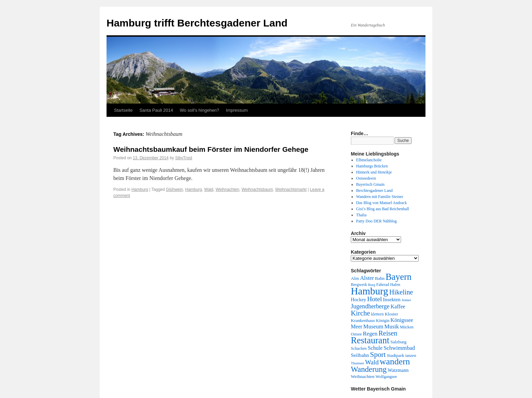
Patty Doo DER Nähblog (377, 221)
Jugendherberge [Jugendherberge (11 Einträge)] (370, 306)
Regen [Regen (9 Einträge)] (370, 334)
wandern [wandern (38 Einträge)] (395, 361)
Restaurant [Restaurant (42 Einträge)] (370, 340)
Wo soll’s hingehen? (199, 110)
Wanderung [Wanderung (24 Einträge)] (369, 369)
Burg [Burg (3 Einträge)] (372, 285)
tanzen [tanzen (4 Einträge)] (411, 356)
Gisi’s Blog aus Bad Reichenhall (383, 209)
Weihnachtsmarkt (291, 189)
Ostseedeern (366, 178)
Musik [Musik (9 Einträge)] (392, 327)
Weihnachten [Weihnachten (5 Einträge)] (363, 376)
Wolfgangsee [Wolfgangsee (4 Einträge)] (386, 377)
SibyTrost (184, 158)
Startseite (123, 110)
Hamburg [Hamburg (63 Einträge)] (369, 291)
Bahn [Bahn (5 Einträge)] (380, 278)
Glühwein (174, 189)
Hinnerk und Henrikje (374, 172)
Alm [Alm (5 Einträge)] (355, 278)
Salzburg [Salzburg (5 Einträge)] (399, 342)
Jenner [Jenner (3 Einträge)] (406, 300)
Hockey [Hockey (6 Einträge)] (358, 300)
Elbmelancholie (369, 160)
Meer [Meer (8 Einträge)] (357, 327)
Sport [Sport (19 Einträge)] (378, 355)
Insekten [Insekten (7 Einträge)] (392, 299)
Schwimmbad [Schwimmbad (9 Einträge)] (399, 348)
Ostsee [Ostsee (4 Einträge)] (356, 334)
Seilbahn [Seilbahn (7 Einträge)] (360, 355)
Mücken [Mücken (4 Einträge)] (407, 327)
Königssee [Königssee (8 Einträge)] (402, 320)
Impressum (237, 110)
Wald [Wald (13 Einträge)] (372, 362)
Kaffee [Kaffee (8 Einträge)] (398, 306)
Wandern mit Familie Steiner (380, 197)
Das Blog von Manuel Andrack (382, 203)
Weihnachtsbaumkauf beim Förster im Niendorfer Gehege (211, 149)
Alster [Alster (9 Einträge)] (367, 278)
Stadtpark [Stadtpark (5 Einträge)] (396, 355)
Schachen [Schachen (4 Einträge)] (359, 348)
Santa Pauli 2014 (156, 110)
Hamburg (140, 189)
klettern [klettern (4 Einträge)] (377, 314)
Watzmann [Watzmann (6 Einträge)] (398, 370)
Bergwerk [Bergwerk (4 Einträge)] (359, 285)
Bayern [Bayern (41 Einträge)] (398, 277)
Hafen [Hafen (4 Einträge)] (395, 285)
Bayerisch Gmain (370, 184)
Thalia (362, 215)
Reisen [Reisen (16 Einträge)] (388, 333)
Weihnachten (227, 189)
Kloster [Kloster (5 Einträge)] (392, 314)
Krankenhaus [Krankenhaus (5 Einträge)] (363, 320)
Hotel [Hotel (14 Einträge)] (375, 299)
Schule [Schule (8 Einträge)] (375, 348)
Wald (209, 189)
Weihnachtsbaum (257, 189)
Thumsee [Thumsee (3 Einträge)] (357, 363)
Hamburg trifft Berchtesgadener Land (197, 23)
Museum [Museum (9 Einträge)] (373, 327)
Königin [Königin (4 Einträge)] (383, 321)
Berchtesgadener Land (375, 191)
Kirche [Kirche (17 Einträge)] (360, 313)
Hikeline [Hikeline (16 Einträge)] (401, 292)
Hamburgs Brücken (372, 166)
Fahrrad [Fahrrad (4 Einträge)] (383, 285)
